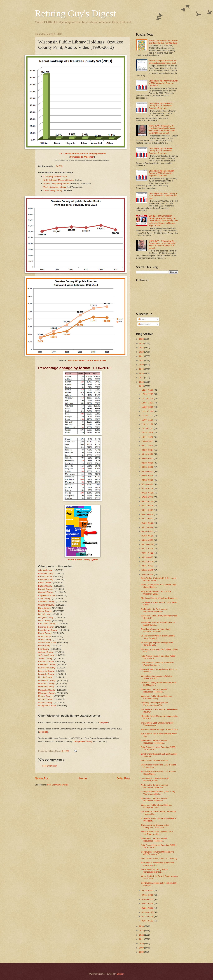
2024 (142, 347)
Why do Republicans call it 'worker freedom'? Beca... (156, 593)
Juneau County (45, 658)
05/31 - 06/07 (148, 519)
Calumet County (46, 592)
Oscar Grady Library (53, 190)
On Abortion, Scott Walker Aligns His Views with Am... (157, 724)
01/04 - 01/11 (148, 921)
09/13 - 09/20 (148, 454)
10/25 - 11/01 (148, 428)
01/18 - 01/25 (148, 912)
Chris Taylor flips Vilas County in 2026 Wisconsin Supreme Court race (163, 196)
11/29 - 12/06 (148, 407)
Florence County (46, 627)
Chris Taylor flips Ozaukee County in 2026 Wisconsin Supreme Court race (160, 151)
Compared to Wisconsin (82, 157)
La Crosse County (47, 668)
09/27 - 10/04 (148, 446)
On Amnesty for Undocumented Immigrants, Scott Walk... (155, 826)
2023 (142, 352)
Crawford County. (46, 605)
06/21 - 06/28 (148, 506)
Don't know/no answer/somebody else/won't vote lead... (156, 630)
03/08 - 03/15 (148, 570)
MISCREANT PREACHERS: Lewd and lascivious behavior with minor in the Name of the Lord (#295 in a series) (162, 129)
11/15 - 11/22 (148, 415)
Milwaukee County (47, 693)
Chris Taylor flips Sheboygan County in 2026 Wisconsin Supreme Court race (162, 173)
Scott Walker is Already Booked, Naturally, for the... (155, 779)
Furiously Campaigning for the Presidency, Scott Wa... (154, 704)
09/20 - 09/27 (148, 450)
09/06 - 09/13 (148, 458)
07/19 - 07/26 (148, 489)
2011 (142, 939)
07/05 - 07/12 (148, 497)
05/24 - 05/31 (148, 523)
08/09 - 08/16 (148, 476)
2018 (142, 373)
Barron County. (45, 576)
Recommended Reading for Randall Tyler (159, 730)
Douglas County (46, 617)
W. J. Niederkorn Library (55, 187)
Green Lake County (47, 643)
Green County (45, 639)
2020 (142, 365)
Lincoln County (45, 677)
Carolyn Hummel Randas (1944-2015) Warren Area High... (158, 793)
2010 (142, 943)
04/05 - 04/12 (148, 553)
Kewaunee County (47, 665)
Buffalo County (45, 586)
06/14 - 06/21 (148, 510)
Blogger (120, 974)
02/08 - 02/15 (148, 899)
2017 (142, 378)
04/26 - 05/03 (148, 540)
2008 (142, 952)
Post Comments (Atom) (58, 785)
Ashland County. (46, 573)
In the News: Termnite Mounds (155, 761)
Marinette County (46, 687)
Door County (44, 614)
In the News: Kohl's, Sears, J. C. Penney (159, 859)
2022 (142, 356)
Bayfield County (46, 580)
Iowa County (44, 646)
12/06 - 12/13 (148, 403)
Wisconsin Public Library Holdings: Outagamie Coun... (157, 806)
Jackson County (46, 652)
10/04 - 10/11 (148, 441)
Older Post (123, 779)
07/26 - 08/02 (148, 484)
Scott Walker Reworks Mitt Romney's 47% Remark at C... (158, 853)
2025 (142, 343)
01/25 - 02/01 (148, 908)
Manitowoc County (47, 680)
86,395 (59, 166)
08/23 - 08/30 (148, 467)
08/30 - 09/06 (148, 463)
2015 (142, 386)
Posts (142, 319)
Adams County (45, 570)
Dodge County (45, 611)
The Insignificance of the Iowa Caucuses (159, 598)
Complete (103, 722)
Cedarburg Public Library (55, 177)
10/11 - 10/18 (148, 437)
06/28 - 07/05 (148, 501)
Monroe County (45, 696)
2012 (142, 935)
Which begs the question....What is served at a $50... (157, 677)
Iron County (44, 649)
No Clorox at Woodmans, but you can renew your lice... (158, 864)
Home (83, 779)
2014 (142, 926)
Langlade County (46, 674)
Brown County (45, 583)
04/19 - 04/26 (148, 544)
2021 (142, 360)
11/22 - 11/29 (148, 411)
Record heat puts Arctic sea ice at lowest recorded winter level (163, 62)
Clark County (44, 599)
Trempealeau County (83, 741)
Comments (144, 324)
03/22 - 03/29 (148, 562)
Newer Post (42, 779)
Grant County (44, 636)
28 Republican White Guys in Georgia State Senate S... (158, 637)
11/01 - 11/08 (148, 424)
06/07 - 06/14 (148, 514)
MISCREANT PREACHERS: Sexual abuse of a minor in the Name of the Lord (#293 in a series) (162, 244)
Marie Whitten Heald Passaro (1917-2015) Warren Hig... (157, 833)
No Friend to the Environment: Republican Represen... (154, 610)
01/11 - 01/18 (148, 916)
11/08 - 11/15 (148, 420)
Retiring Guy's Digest (76, 13)
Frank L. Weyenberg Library (56, 184)
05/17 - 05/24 (148, 527)
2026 (142, 339)
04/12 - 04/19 (148, 549)
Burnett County (45, 589)
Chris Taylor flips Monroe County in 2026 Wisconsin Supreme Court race (163, 83)
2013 (142, 931)
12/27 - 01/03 (148, 390)
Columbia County (46, 602)
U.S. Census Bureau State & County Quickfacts (82, 154)
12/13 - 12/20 (148, 398)
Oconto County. (46, 699)
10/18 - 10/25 (148, 433)
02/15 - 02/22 (148, 895)
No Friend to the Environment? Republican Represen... (155, 799)
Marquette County (47, 690)
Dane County (44, 608)
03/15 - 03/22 (148, 566)
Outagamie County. (47, 706)
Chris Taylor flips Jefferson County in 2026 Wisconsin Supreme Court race (161, 106)
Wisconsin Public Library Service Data (87, 360)
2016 (142, 382)
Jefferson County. (46, 655)
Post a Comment (50, 766)
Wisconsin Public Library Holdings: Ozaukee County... (157, 697)
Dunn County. (45, 621)
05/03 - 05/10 (148, 536)
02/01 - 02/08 (148, 904)
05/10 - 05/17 (148, 531)
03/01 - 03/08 (148, 574)
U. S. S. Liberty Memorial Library (59, 180)
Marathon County (46, 684)
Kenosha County (46, 662)
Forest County (45, 633)
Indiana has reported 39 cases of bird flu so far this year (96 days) (164, 42)
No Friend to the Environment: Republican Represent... (154, 742)
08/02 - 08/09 (148, 480)
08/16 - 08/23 (148, 471)
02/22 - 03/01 (148, 891)
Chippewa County (47, 595)
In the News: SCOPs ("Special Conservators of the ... (155, 871)
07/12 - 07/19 (148, 493)
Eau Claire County (47, 624)
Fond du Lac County (48, 630)
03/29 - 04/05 (148, 557)
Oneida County (45, 703)
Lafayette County (46, 671)
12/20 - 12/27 (148, 394)
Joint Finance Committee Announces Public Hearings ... (157, 664)
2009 (142, 948)
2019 (142, 369)
